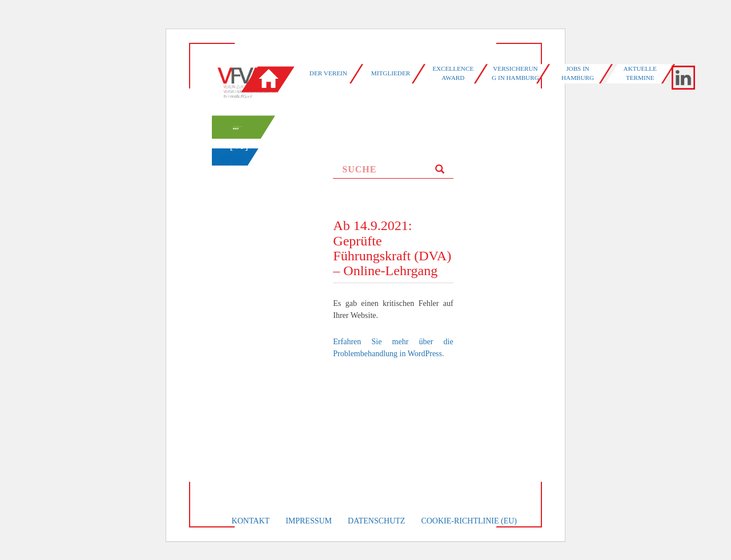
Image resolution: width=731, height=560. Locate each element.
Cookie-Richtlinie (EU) (469, 521)
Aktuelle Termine (640, 73)
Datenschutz (376, 521)
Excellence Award (453, 73)
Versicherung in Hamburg (515, 73)
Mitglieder (391, 73)
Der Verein (328, 73)
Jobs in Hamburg (578, 73)
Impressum (309, 521)
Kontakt (251, 521)
